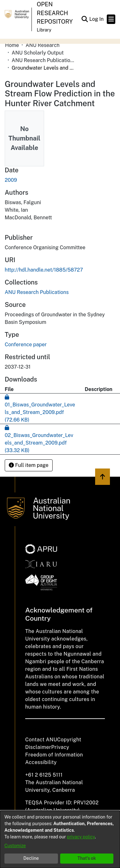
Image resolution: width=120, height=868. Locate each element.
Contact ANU (41, 740)
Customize (15, 846)
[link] (37, 292)
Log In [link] (97, 19)
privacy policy (81, 837)
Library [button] (44, 30)
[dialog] (60, 839)
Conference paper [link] (26, 345)
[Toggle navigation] (111, 19)
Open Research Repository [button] (55, 13)
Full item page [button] (29, 465)
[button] (85, 19)
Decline (31, 858)
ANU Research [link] (43, 45)
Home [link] (12, 45)
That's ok (87, 858)
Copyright (69, 740)
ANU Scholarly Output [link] (38, 53)
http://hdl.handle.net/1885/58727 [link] (44, 270)
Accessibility (41, 762)
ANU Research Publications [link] (43, 60)
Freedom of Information (54, 755)
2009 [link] (11, 180)
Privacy (60, 747)
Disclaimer (38, 747)
